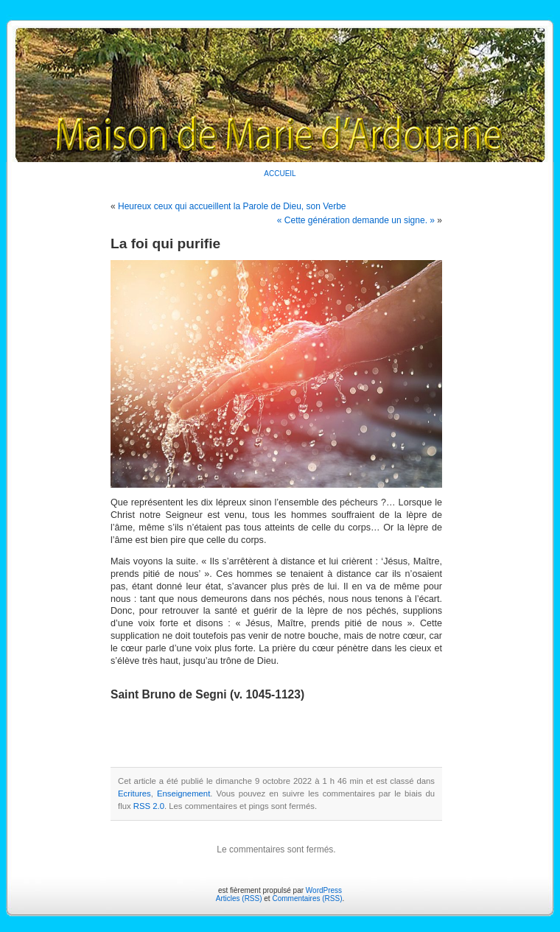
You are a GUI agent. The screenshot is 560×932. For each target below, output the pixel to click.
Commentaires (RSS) (307, 898)
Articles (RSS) (239, 898)
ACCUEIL (280, 174)
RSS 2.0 (149, 806)
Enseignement (183, 793)
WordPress (324, 890)
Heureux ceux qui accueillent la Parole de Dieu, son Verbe (232, 206)
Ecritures (134, 793)
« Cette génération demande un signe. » (356, 220)
